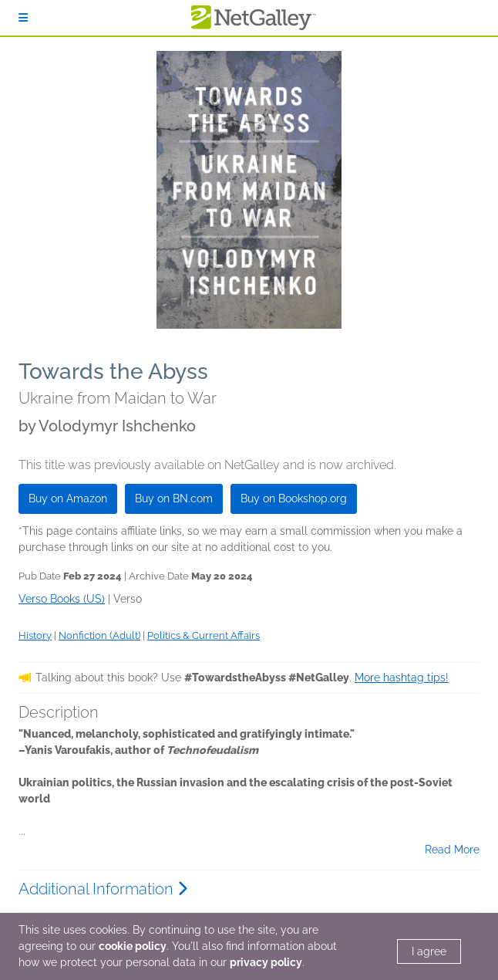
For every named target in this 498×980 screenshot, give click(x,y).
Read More (452, 850)
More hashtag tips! (402, 678)
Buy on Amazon (68, 498)
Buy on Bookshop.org (294, 498)
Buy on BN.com (174, 498)
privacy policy (266, 962)
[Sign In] (23, 18)
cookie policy (133, 946)
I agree (429, 951)
